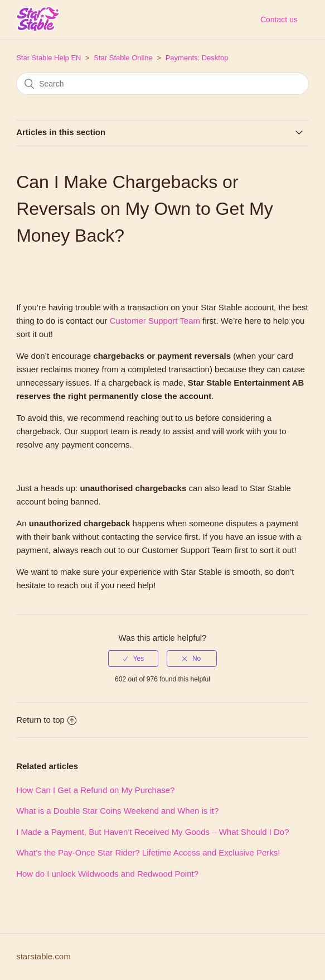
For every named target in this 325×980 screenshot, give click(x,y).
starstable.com (43, 956)
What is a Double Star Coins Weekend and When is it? (117, 811)
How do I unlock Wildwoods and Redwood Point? (107, 874)
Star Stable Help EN (48, 58)
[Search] (162, 84)
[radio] (133, 659)
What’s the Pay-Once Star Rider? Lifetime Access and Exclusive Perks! (148, 852)
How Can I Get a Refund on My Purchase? (95, 790)
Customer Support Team (155, 321)
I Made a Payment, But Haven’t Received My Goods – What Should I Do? (152, 832)
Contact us (279, 20)
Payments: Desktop (197, 58)
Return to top (46, 720)
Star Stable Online (123, 58)
